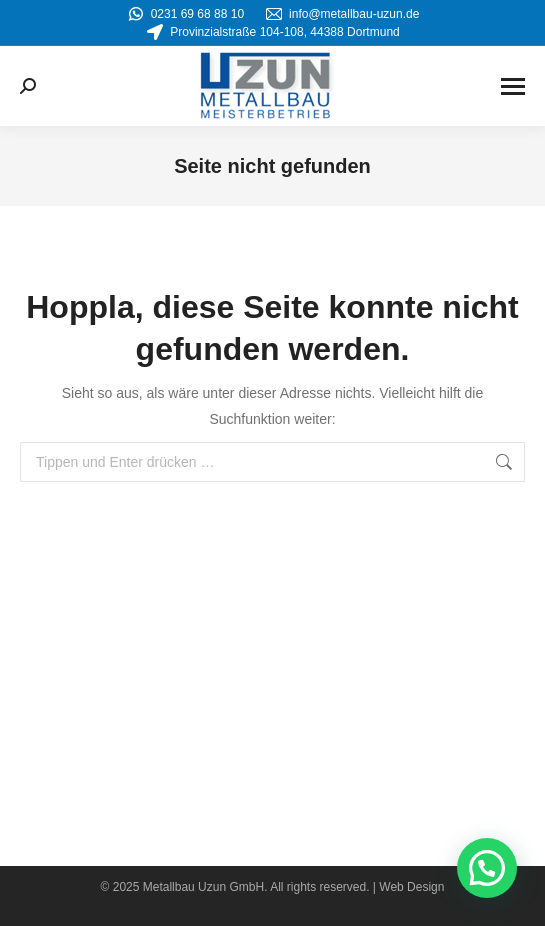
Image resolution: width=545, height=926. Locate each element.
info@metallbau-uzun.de (341, 14)
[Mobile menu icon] (513, 86)
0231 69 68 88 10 (185, 14)
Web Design (411, 887)
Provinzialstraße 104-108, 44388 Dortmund (272, 32)
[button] (487, 868)
